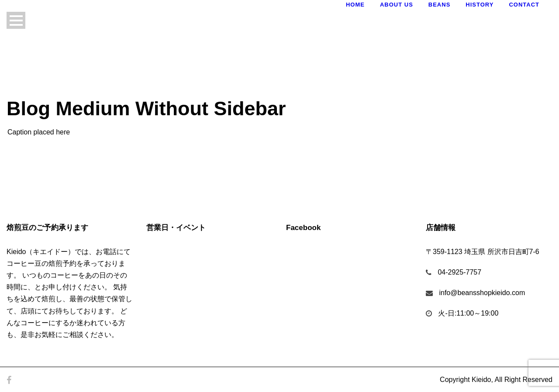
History (480, 5)
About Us (397, 5)
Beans (440, 5)
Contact (524, 5)
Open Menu (16, 20)
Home (355, 5)
